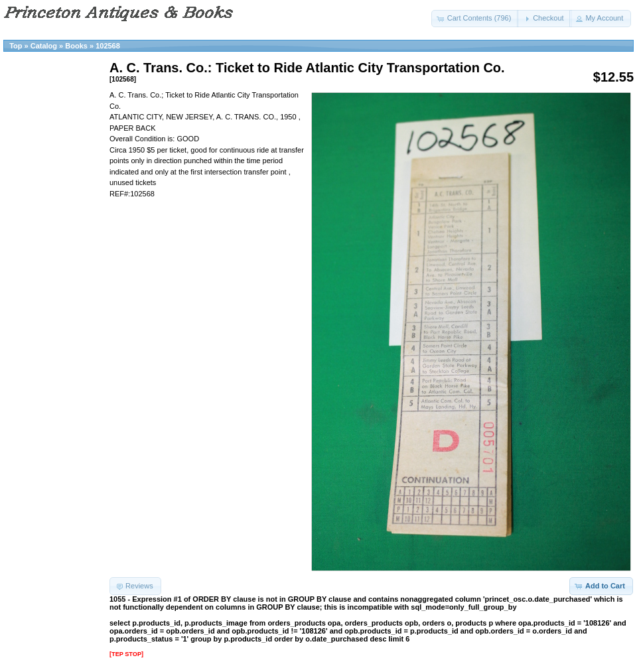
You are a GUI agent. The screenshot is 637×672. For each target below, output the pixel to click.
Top (16, 46)
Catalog (44, 46)
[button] (475, 19)
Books (76, 46)
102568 (108, 46)
